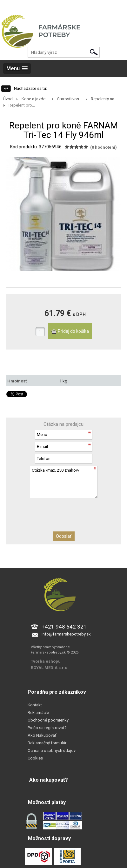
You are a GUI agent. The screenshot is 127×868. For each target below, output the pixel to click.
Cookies (35, 758)
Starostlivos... (70, 99)
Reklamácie (38, 713)
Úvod (8, 99)
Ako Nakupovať (42, 735)
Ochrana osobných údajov (52, 750)
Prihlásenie (10, 6)
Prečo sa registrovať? (47, 728)
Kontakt (35, 705)
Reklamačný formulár (47, 743)
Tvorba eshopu (46, 661)
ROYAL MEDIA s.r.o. (50, 668)
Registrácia (34, 6)
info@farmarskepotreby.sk (66, 634)
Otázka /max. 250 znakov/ (63, 482)
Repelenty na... (104, 99)
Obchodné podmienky (48, 720)
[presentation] (63, 510)
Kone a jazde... (35, 99)
